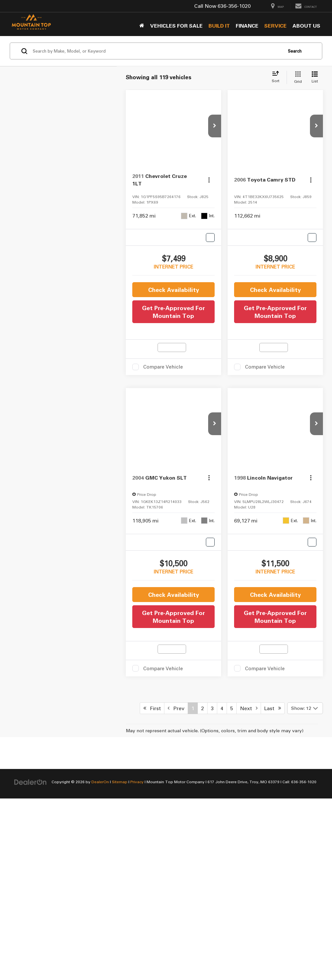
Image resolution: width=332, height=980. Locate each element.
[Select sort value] (278, 77)
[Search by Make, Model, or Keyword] (157, 51)
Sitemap (120, 957)
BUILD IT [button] (219, 26)
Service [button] (275, 26)
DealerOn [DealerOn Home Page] (100, 957)
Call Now (205, 6)
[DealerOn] (30, 956)
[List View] (315, 77)
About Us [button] (306, 26)
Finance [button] (247, 26)
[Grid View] (297, 77)
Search (295, 51)
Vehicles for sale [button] (176, 26)
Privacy (137, 957)
